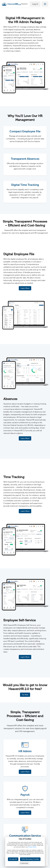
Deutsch (24, 4)
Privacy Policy (32, 847)
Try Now (25, 695)
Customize (24, 863)
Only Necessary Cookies (30, 859)
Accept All (13, 859)
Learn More (25, 288)
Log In (35, 4)
